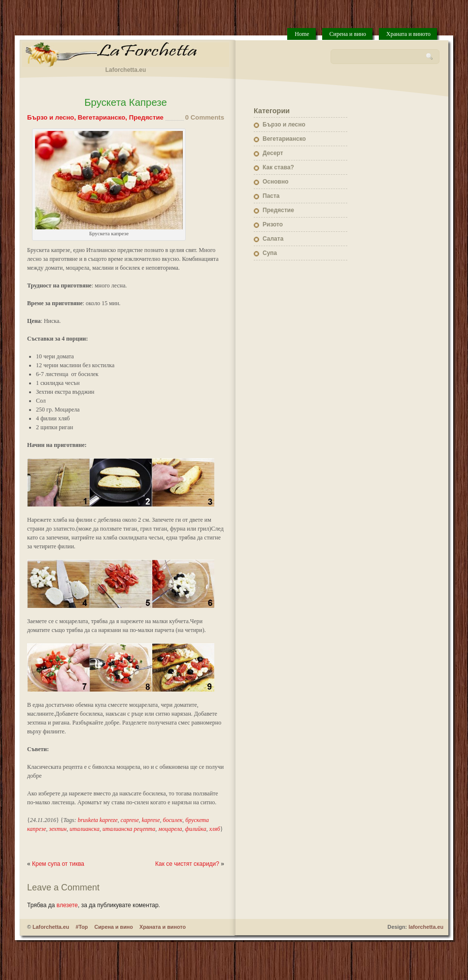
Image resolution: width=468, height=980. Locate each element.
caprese (130, 820)
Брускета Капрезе (126, 102)
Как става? (278, 167)
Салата (273, 239)
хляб (215, 829)
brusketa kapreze (98, 820)
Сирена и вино (348, 34)
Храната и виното (408, 34)
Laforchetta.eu (51, 927)
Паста (271, 196)
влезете (67, 905)
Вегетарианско (102, 117)
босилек (173, 820)
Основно (276, 182)
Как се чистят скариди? (187, 864)
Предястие (146, 117)
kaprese (151, 820)
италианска (84, 829)
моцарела (170, 829)
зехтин (58, 829)
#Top (82, 927)
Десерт (273, 153)
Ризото (273, 224)
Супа (270, 253)
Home (302, 34)
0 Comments (205, 117)
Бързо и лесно (50, 117)
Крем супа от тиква (58, 864)
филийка (196, 829)
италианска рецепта (129, 829)
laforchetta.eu (426, 927)
